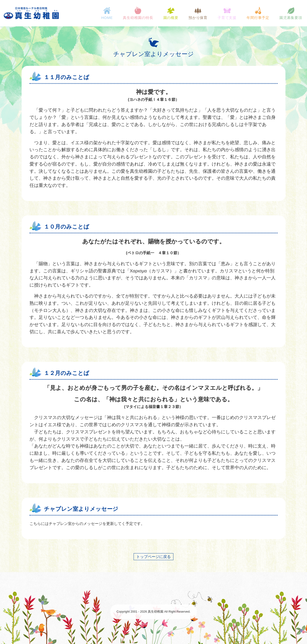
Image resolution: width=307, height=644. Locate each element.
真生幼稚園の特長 (138, 13)
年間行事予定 (258, 13)
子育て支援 (227, 13)
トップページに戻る (153, 557)
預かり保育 (198, 13)
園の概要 (171, 13)
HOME (107, 13)
